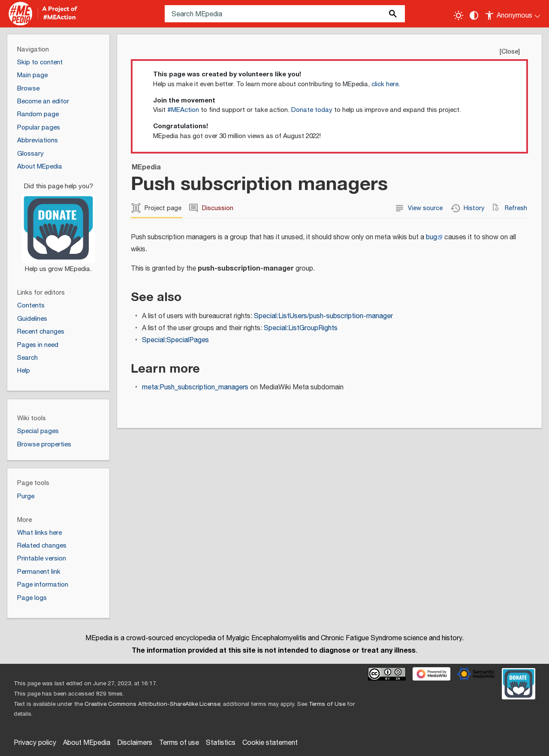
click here (385, 84)
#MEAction (183, 110)
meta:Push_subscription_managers (195, 387)
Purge (26, 496)
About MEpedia (87, 743)
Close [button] (510, 52)
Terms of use (179, 743)
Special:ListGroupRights (301, 328)
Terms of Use (327, 704)
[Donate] (58, 224)
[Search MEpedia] (285, 14)
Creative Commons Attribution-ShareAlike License (152, 704)
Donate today (312, 110)
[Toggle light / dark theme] (459, 15)
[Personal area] (513, 14)
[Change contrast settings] (474, 15)
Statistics (221, 743)
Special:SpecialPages (175, 340)
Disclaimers (135, 743)
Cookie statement (270, 743)
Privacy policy (35, 743)
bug (431, 237)
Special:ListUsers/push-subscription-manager (323, 316)
